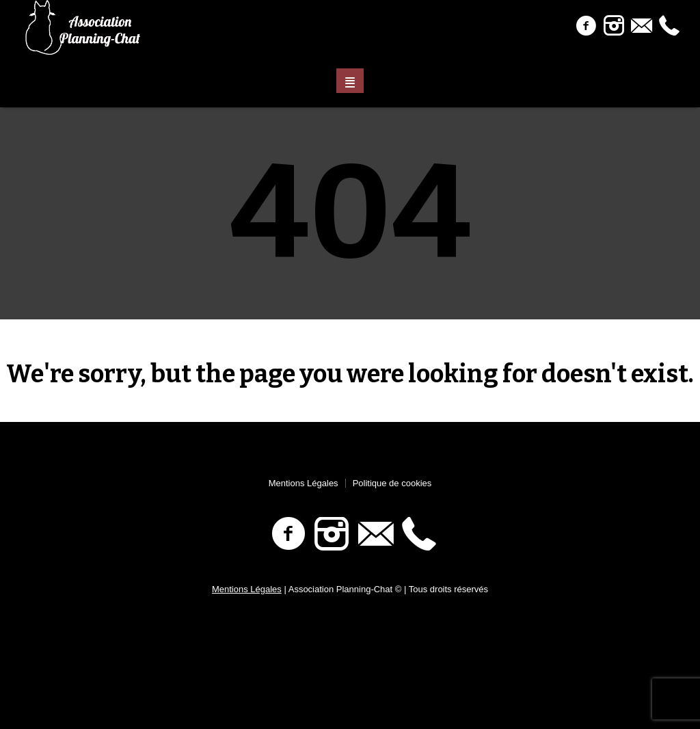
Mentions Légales (304, 483)
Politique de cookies (392, 483)
